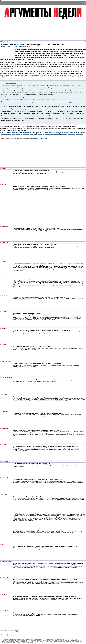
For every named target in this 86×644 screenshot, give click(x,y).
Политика (5, 226)
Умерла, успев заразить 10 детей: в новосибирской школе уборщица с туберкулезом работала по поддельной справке (48, 563)
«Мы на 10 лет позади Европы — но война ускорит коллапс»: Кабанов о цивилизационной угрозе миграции (45, 530)
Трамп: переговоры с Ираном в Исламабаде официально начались (33, 497)
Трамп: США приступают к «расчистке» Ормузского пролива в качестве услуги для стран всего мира (43, 397)
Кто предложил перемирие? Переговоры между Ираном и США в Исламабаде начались (39, 297)
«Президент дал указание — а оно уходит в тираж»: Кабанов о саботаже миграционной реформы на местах (45, 597)
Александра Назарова (11, 133)
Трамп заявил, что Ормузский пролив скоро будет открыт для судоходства (35, 244)
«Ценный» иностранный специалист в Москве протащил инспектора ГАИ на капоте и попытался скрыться (44, 380)
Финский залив (58, 133)
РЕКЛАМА (4, 636)
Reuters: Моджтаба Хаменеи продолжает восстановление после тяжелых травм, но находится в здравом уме (45, 580)
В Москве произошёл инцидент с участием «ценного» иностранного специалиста (35, 381)
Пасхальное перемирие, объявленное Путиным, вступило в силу (32, 463)
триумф (64, 134)
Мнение (4, 185)
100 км (46, 133)
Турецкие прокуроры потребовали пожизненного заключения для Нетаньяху (36, 280)
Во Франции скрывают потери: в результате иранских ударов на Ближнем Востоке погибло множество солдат (46, 446)
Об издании (4, 637)
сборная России (50, 134)
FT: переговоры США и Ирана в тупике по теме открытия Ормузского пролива (36, 228)
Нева (50, 133)
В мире (4, 168)
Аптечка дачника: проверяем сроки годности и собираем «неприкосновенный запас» (38, 413)
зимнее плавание (25, 133)
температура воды (29, 134)
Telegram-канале (11, 83)
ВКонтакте (44, 139)
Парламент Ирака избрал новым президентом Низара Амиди (31, 170)
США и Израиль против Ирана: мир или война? (27, 313)
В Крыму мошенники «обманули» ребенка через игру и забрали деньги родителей (37, 364)
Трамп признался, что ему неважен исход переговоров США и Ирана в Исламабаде (37, 480)
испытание (71, 134)
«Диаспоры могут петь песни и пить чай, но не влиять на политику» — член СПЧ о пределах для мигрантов (45, 546)
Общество (5, 41)
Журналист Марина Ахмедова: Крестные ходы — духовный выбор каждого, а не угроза (39, 187)
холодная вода (17, 134)
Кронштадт (40, 134)
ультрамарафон (37, 133)
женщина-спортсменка (77, 133)
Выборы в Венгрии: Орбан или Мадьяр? (25, 513)
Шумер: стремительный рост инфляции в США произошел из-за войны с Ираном (37, 430)
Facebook (37, 139)
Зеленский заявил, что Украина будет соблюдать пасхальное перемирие (34, 613)
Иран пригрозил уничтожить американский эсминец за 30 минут (32, 347)
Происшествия (7, 362)
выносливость (6, 134)
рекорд (66, 133)
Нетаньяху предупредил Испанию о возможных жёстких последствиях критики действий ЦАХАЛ (42, 330)
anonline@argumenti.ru (7, 638)
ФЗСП (58, 134)
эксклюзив (80, 134)
